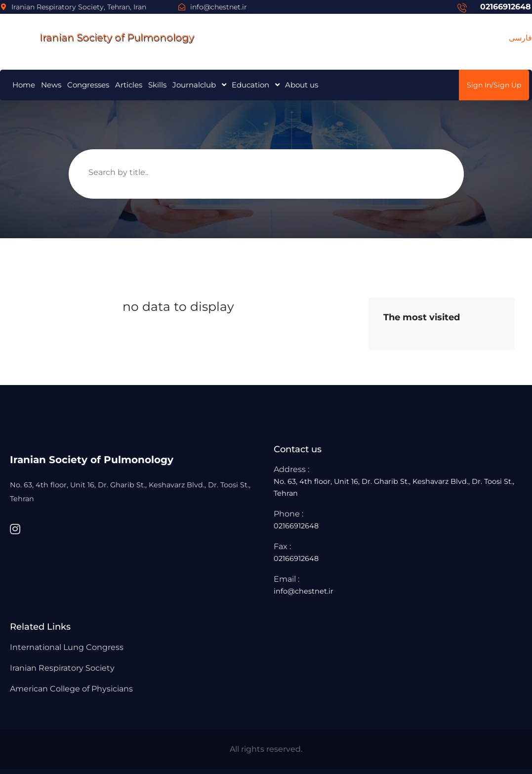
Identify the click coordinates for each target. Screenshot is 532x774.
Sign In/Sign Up (494, 85)
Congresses (88, 85)
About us (302, 85)
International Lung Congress (67, 647)
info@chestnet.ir (213, 7)
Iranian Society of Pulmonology (97, 37)
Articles (129, 85)
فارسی (520, 38)
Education (250, 85)
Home (24, 85)
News (51, 85)
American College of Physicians (71, 689)
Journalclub (194, 85)
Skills (157, 85)
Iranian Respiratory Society (62, 668)
